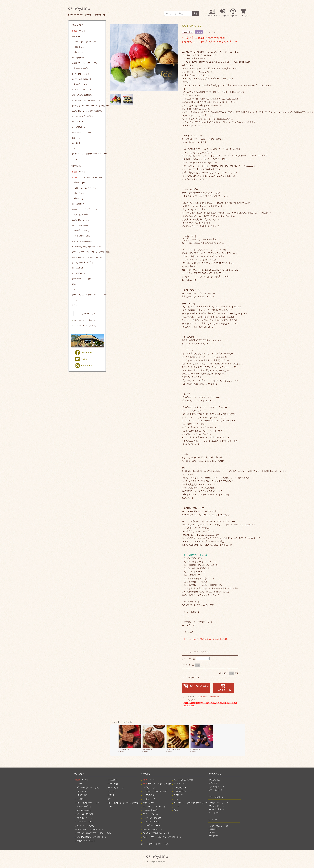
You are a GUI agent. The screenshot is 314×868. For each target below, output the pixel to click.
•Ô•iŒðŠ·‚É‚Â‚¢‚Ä (217, 810)
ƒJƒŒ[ (76, 143)
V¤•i (79, 31)
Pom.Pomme (195, 749)
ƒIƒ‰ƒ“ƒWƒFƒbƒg (173, 749)
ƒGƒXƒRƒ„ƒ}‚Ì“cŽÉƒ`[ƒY (85, 63)
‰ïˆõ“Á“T (213, 783)
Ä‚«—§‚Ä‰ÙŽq (80, 68)
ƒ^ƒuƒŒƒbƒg (79, 127)
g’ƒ (74, 148)
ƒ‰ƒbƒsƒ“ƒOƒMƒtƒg (82, 95)
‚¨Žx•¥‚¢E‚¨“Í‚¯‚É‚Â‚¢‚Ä (86, 326)
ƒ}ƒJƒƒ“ (77, 138)
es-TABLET (78, 122)
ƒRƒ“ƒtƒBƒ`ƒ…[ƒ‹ (82, 132)
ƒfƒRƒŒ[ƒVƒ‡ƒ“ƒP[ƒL (87, 177)
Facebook (84, 352)
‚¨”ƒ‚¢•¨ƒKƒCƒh (87, 314)
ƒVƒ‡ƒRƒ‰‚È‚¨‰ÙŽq (82, 116)
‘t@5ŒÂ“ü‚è (124, 749)
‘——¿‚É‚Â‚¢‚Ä (190, 700)
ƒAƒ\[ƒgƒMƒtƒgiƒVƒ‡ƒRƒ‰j (88, 111)
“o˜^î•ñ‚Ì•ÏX (215, 790)
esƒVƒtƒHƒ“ (78, 58)
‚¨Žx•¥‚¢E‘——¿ (216, 806)
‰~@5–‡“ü (147, 749)
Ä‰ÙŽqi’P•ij (81, 84)
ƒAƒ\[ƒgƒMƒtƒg (80, 74)
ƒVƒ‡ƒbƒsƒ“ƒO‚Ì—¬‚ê (85, 320)
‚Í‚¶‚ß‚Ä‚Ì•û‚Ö (215, 780)
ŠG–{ (75, 305)
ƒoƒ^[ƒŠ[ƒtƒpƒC (82, 79)
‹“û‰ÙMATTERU (81, 236)
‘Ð (75, 159)
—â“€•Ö (76, 36)
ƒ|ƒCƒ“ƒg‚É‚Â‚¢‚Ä (217, 787)
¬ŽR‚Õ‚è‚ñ (78, 47)
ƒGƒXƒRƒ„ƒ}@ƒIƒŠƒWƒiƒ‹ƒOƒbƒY (88, 154)
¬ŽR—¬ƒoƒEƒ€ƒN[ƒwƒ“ (85, 42)
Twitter (82, 359)
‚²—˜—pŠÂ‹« (214, 813)
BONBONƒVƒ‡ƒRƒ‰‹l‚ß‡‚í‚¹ (87, 100)
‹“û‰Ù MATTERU (81, 90)
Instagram (83, 365)
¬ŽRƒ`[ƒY (78, 52)
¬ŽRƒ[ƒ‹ (79, 183)
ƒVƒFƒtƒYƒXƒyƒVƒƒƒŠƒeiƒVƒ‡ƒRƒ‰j (88, 106)
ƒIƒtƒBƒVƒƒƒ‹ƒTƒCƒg (219, 826)
